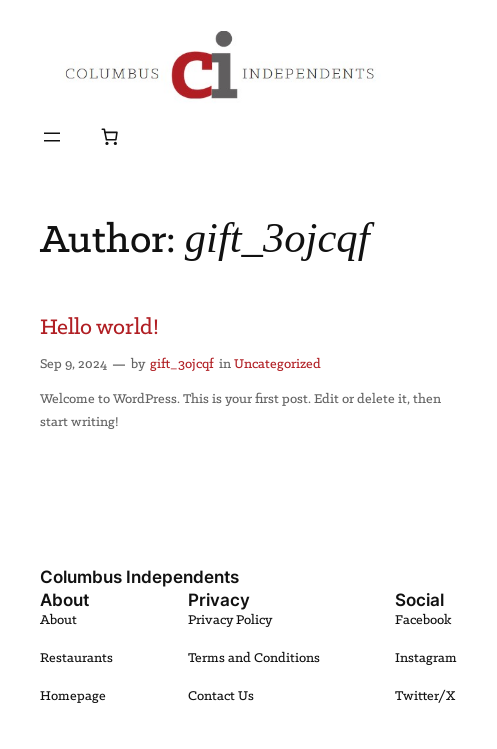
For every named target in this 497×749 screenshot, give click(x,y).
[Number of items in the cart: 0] (110, 137)
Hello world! (99, 328)
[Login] (80, 136)
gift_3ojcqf (182, 364)
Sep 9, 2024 (73, 364)
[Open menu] (52, 137)
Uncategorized (277, 364)
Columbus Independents (139, 577)
